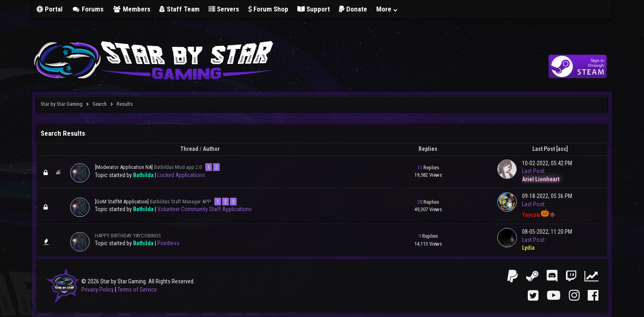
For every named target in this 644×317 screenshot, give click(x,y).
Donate (353, 9)
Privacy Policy (98, 290)
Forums (87, 9)
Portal (49, 9)
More (387, 9)
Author (211, 149)
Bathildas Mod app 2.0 (178, 167)
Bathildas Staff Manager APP (180, 202)
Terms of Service (137, 290)
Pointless (168, 243)
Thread (189, 149)
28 (420, 202)
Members (131, 9)
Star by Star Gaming (62, 104)
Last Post (544, 149)
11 (420, 168)
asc (562, 149)
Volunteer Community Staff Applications (205, 209)
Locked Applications (181, 175)
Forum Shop (268, 9)
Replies (428, 149)
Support (314, 9)
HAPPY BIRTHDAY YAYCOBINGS (128, 236)
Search (100, 104)
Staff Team (179, 9)
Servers (224, 9)
